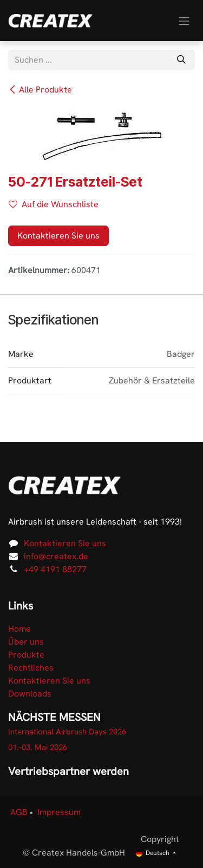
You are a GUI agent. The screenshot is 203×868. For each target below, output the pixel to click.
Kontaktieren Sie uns (58, 236)
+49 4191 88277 (55, 569)
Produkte (26, 655)
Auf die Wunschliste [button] (54, 204)
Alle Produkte (40, 90)
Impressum (59, 812)
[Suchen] (181, 60)
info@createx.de (56, 556)
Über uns (26, 642)
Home (19, 629)
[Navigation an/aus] (184, 20)
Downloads (30, 694)
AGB (19, 812)
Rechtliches (31, 668)
